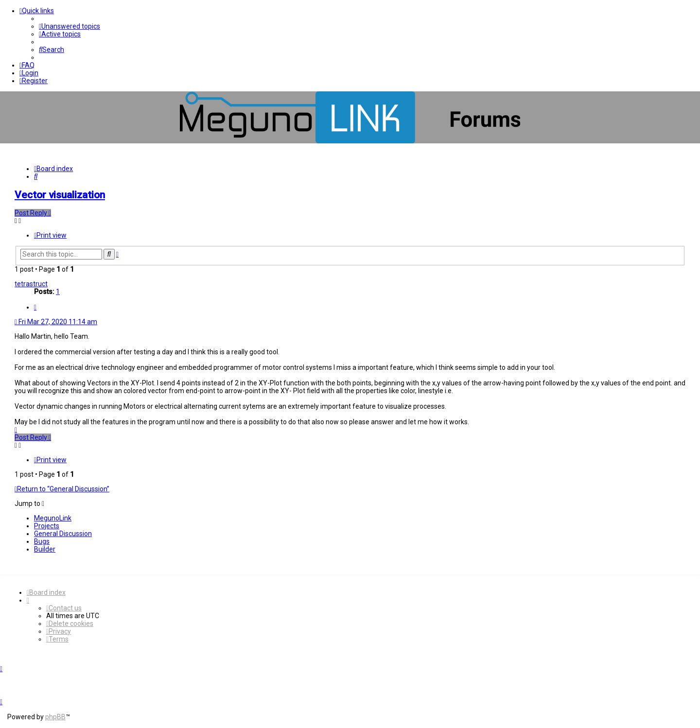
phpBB (55, 717)
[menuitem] (70, 26)
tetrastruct (31, 284)
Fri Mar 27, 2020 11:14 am (56, 322)
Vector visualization (60, 195)
